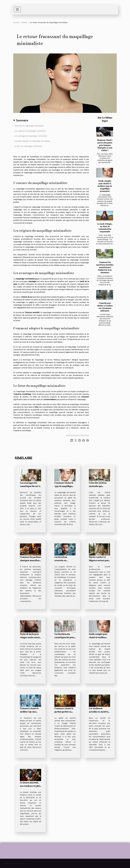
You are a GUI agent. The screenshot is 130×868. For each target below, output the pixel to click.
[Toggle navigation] (17, 9)
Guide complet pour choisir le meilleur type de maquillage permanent (105, 186)
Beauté (24, 22)
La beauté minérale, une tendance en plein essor (30, 786)
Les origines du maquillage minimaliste (30, 131)
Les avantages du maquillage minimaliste (31, 136)
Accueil (16, 22)
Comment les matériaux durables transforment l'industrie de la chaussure (105, 267)
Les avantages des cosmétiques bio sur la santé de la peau (30, 486)
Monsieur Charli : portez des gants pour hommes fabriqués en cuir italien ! (105, 145)
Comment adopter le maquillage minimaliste (32, 141)
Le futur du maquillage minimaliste (28, 146)
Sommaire (22, 120)
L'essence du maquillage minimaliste (29, 126)
